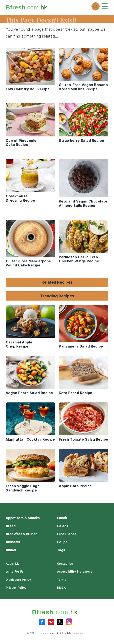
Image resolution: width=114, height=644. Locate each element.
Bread (11, 526)
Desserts (13, 542)
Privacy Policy (16, 588)
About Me (13, 564)
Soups (62, 542)
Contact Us (65, 564)
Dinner (11, 550)
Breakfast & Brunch (22, 534)
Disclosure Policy (18, 580)
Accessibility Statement (75, 571)
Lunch (62, 518)
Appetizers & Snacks (23, 518)
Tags (61, 550)
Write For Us (15, 571)
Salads (63, 526)
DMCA (62, 588)
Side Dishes (67, 534)
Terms (62, 580)
